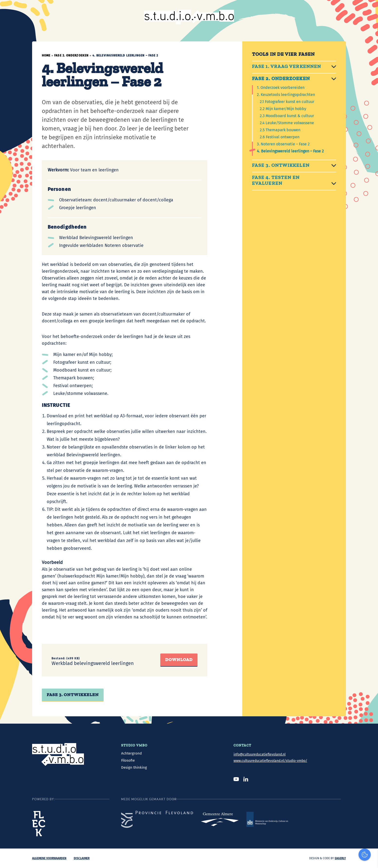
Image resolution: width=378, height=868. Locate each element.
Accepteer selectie (337, 859)
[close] (371, 782)
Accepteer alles (337, 845)
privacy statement (354, 796)
